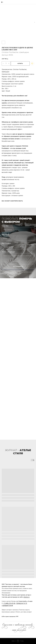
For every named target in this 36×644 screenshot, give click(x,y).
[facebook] (30, 617)
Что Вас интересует (8, 252)
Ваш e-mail (5, 235)
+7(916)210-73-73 (21, 603)
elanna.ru (27, 597)
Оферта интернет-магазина (10, 610)
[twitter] (33, 617)
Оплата (18, 612)
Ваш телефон (6, 243)
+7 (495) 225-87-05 (9, 603)
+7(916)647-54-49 (7, 605)
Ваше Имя (5, 226)
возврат (29, 612)
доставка (24, 612)
